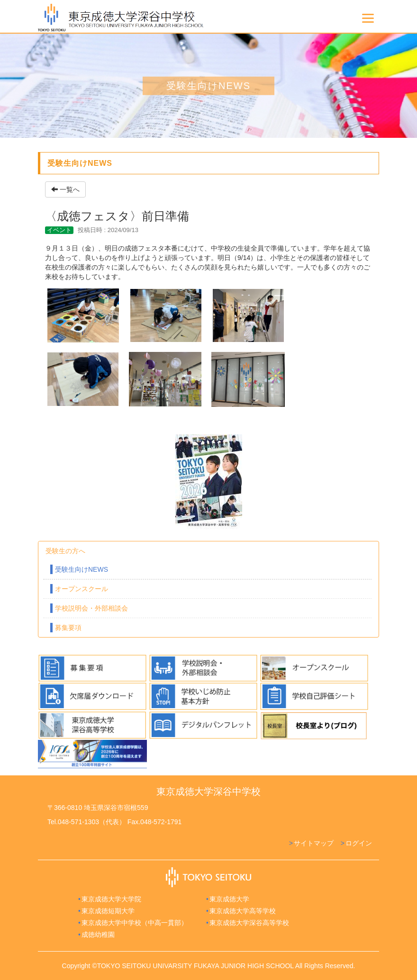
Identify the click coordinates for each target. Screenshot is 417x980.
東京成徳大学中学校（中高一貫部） (135, 923)
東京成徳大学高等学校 (243, 911)
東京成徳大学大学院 (111, 899)
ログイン (359, 843)
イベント (59, 230)
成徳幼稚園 (98, 935)
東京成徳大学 (229, 899)
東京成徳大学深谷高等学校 (249, 923)
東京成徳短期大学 (108, 911)
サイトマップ (314, 843)
